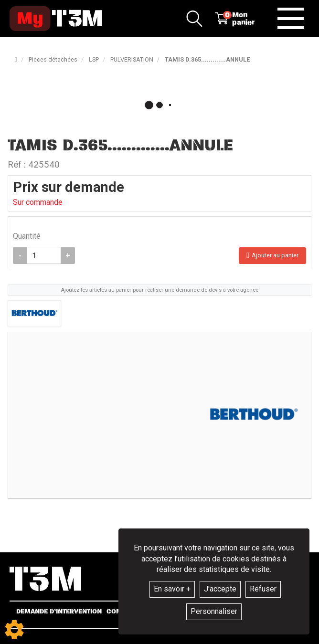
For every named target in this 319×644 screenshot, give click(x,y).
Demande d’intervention (59, 612)
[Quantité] (44, 255)
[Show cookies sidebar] (14, 630)
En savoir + (172, 589)
